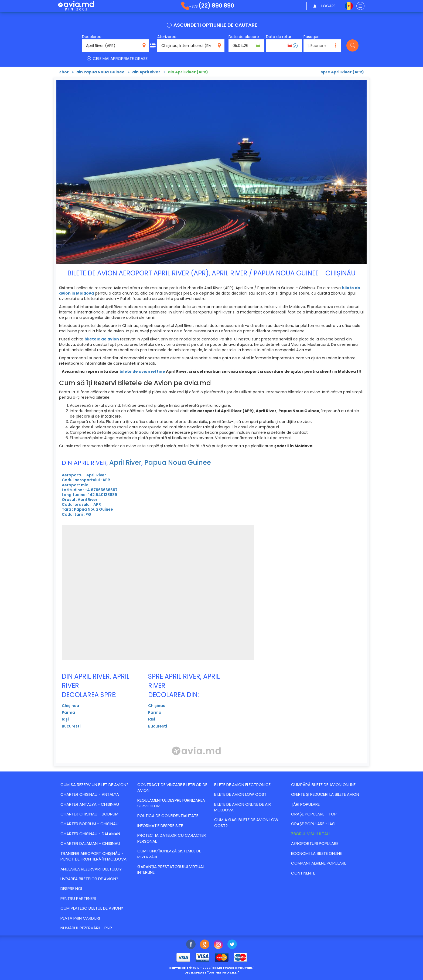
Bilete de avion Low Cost (240, 794)
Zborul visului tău (310, 834)
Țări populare (305, 804)
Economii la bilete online (316, 853)
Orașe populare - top (314, 814)
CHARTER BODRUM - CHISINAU (89, 824)
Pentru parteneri (78, 898)
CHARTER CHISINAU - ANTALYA (90, 794)
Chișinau (70, 706)
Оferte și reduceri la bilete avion (325, 794)
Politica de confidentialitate (168, 816)
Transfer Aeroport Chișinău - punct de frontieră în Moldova (93, 856)
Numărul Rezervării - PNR (86, 928)
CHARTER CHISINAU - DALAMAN (90, 834)
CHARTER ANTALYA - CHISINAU (90, 804)
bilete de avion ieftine (142, 371)
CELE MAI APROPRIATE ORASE (117, 58)
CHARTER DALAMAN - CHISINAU (90, 843)
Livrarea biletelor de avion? (89, 879)
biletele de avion (102, 339)
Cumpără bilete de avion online (323, 785)
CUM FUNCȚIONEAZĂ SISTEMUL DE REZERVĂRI (169, 854)
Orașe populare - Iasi (313, 824)
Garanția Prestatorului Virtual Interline (171, 869)
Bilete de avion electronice (242, 785)
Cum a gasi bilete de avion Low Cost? (246, 822)
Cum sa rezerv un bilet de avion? (94, 785)
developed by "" (212, 972)
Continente (303, 873)
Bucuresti (71, 726)
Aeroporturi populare (315, 843)
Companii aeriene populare (319, 863)
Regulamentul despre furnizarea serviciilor (171, 803)
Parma (68, 712)
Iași (65, 719)
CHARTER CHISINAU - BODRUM (89, 814)
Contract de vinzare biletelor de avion (172, 787)
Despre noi (71, 888)
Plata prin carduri (80, 918)
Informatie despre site (160, 826)
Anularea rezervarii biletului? (91, 869)
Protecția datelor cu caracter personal (172, 838)
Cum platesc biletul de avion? (92, 908)
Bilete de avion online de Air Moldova (243, 807)
